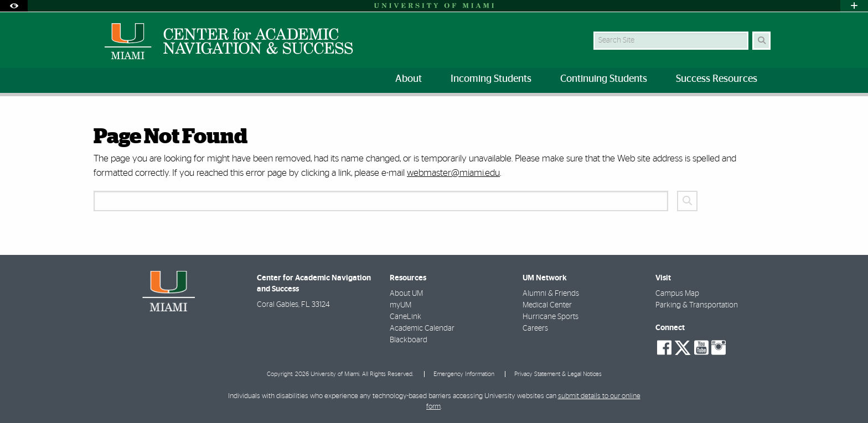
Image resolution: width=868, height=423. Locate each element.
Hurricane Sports (551, 317)
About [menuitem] (409, 79)
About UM (406, 294)
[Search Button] (761, 41)
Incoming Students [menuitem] (491, 79)
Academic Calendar (422, 328)
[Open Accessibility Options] (14, 6)
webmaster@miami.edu (453, 173)
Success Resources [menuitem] (717, 79)
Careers (535, 328)
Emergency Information (464, 374)
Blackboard (409, 340)
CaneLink (405, 317)
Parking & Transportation (697, 305)
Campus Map (677, 294)
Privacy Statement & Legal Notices (558, 374)
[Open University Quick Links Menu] (854, 6)
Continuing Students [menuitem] (604, 79)
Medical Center (547, 305)
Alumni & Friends (551, 294)
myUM (401, 305)
